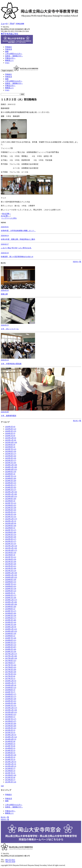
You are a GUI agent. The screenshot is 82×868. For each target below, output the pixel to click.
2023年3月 (11, 512)
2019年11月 (11, 602)
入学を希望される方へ (14, 54)
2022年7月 (11, 530)
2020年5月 (11, 589)
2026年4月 (11, 429)
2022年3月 (11, 539)
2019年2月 (11, 622)
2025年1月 (11, 463)
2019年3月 (11, 620)
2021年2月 (11, 568)
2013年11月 (11, 764)
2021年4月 (11, 564)
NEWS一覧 (77, 262)
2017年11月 (11, 656)
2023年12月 (11, 492)
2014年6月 (10, 748)
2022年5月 (11, 535)
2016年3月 (11, 701)
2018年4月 (11, 645)
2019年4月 (11, 618)
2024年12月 (11, 465)
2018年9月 (11, 634)
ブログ (12, 24)
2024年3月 (11, 485)
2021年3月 (11, 566)
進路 (7, 51)
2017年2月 (10, 676)
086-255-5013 (10, 860)
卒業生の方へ (10, 58)
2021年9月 (11, 553)
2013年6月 (11, 775)
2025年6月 (11, 451)
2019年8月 (10, 609)
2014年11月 (11, 737)
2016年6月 (11, 694)
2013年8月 (10, 771)
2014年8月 (10, 744)
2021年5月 (11, 562)
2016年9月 (11, 688)
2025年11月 (11, 440)
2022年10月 (11, 523)
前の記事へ (6, 214)
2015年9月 (11, 714)
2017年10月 (11, 658)
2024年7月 (11, 476)
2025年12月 (11, 438)
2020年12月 (11, 573)
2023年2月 (11, 514)
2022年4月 (11, 537)
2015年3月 (11, 728)
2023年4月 (11, 510)
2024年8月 (10, 474)
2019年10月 (11, 604)
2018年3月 (11, 647)
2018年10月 (11, 631)
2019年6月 (11, 613)
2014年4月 (10, 753)
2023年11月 (11, 494)
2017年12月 (11, 654)
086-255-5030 (10, 862)
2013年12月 (11, 762)
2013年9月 (10, 768)
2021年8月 (10, 555)
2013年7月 (10, 773)
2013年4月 (10, 780)
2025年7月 (11, 449)
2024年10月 (11, 469)
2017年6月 (11, 667)
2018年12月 (11, 627)
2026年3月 (11, 431)
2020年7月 (11, 584)
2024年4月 (11, 483)
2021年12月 (11, 546)
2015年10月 (11, 712)
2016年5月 (11, 697)
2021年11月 (11, 548)
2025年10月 (11, 442)
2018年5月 (11, 643)
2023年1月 (11, 517)
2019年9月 (11, 607)
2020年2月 (11, 595)
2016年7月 (10, 692)
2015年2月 (10, 730)
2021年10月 (11, 550)
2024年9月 (11, 472)
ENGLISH (20, 24)
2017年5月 (11, 670)
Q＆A (7, 63)
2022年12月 (11, 519)
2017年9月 (11, 661)
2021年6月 (11, 559)
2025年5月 (11, 454)
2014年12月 (11, 735)
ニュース (4, 24)
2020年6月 (11, 586)
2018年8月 (10, 636)
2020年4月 (11, 591)
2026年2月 (10, 433)
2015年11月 (11, 710)
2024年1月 (11, 490)
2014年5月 (10, 750)
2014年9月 (10, 741)
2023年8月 (10, 501)
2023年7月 (11, 503)
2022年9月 (11, 526)
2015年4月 (11, 726)
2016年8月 (10, 690)
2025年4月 (11, 456)
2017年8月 (10, 663)
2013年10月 (11, 766)
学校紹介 (9, 47)
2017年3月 (11, 674)
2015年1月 (10, 732)
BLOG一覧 (77, 421)
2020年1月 (11, 598)
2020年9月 (11, 580)
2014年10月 (11, 739)
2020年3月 (10, 593)
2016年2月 (11, 703)
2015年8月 (10, 717)
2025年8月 (10, 447)
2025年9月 (10, 445)
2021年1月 (11, 571)
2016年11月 (11, 683)
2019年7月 (11, 611)
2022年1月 (11, 544)
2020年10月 (11, 577)
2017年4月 (11, 672)
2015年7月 (11, 719)
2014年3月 (11, 755)
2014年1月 (10, 759)
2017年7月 (11, 665)
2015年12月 (11, 708)
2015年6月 (11, 721)
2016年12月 (11, 681)
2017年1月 (10, 679)
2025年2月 (11, 460)
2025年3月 (11, 458)
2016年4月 (11, 699)
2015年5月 (11, 723)
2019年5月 (11, 616)
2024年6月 (11, 478)
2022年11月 (11, 521)
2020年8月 (11, 582)
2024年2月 (11, 487)
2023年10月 (11, 496)
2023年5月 (11, 508)
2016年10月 (11, 685)
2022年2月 (11, 541)
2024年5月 (11, 481)
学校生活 (9, 49)
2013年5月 (10, 777)
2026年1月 (10, 436)
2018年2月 (11, 649)
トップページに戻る (9, 218)
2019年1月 (11, 625)
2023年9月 (11, 499)
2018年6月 (11, 640)
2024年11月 (11, 467)
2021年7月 (11, 557)
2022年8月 (10, 528)
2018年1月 (11, 652)
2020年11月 (11, 575)
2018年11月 (11, 629)
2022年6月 (11, 532)
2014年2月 (10, 757)
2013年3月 (11, 782)
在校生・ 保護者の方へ (14, 56)
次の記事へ (5, 216)
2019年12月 (11, 600)
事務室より (9, 60)
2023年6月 (11, 505)
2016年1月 (11, 706)
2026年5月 (10, 427)
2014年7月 (10, 746)
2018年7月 (11, 638)
